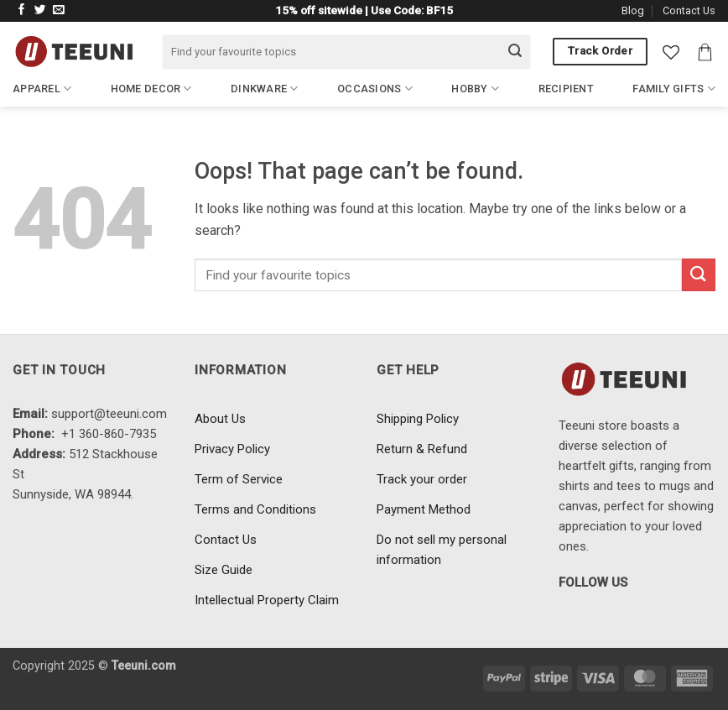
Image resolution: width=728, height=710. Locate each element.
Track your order (422, 479)
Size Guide (224, 570)
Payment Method (424, 509)
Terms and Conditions (255, 509)
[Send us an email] (59, 10)
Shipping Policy (418, 419)
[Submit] (515, 52)
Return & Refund (422, 449)
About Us (220, 419)
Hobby (475, 89)
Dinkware (265, 89)
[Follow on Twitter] (40, 10)
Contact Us (689, 10)
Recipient (566, 89)
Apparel (42, 89)
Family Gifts (674, 89)
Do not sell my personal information (442, 550)
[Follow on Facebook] (22, 10)
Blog (633, 10)
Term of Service (239, 479)
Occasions (375, 89)
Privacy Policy (232, 449)
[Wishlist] (671, 52)
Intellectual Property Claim (267, 600)
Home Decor (151, 89)
